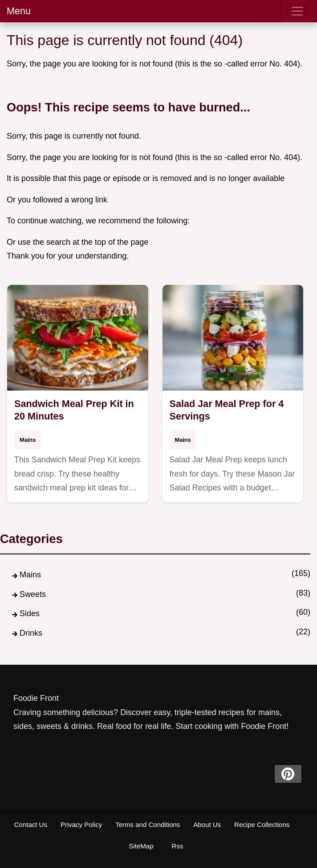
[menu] (297, 11)
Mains (28, 440)
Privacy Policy (81, 825)
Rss (178, 846)
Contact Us (31, 825)
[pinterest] (288, 774)
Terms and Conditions (148, 825)
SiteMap (141, 846)
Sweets (33, 594)
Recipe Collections (262, 825)
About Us (207, 825)
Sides (30, 613)
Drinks (31, 633)
